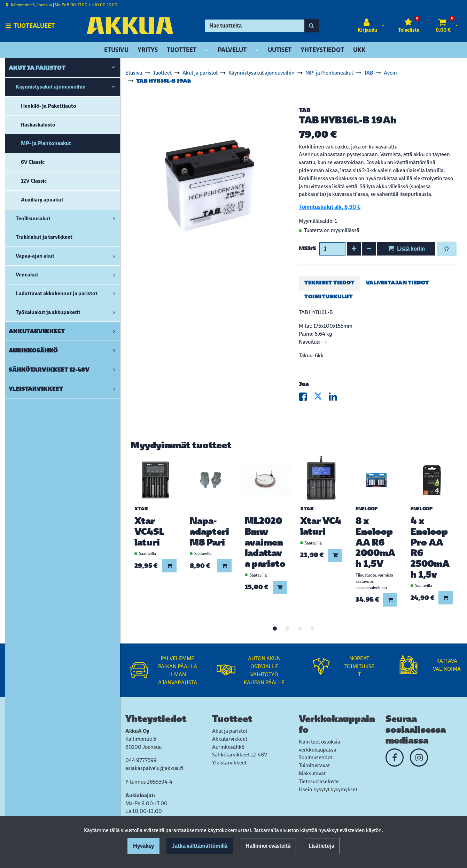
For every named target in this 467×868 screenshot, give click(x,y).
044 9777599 (141, 760)
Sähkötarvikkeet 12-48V (240, 755)
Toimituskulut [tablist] (329, 296)
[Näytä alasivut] (206, 50)
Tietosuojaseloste (319, 781)
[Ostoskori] (443, 26)
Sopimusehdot (316, 757)
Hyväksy (143, 846)
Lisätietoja (321, 846)
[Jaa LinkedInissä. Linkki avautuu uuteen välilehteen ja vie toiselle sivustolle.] (336, 398)
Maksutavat (312, 773)
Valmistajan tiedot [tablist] (397, 283)
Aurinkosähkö (228, 747)
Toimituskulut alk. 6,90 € (330, 207)
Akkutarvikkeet (230, 739)
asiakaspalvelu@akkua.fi (154, 768)
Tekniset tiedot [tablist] (329, 283)
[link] (113, 68)
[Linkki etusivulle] (130, 26)
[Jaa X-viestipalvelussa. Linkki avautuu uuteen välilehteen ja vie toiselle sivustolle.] (321, 398)
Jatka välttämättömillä (200, 846)
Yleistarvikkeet (229, 763)
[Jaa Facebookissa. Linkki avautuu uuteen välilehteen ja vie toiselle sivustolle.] (306, 398)
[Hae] (255, 26)
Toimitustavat (314, 765)
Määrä (307, 248)
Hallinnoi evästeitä (268, 846)
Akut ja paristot (230, 731)
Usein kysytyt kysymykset (328, 789)
